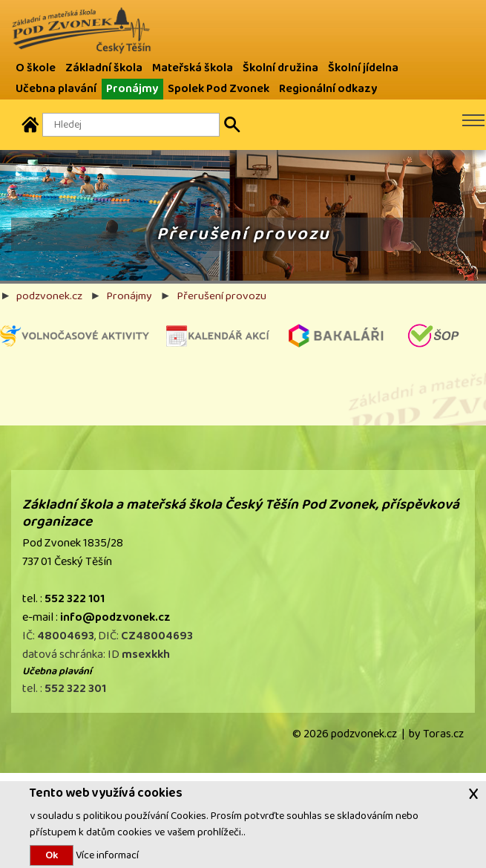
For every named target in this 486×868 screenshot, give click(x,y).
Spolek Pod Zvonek (219, 89)
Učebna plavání (56, 89)
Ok (52, 855)
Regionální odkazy (328, 89)
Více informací (106, 855)
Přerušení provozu (221, 296)
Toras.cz (443, 734)
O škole (36, 68)
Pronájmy (132, 89)
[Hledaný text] (131, 125)
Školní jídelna (363, 68)
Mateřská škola (193, 68)
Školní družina (280, 68)
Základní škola (104, 68)
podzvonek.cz (49, 296)
